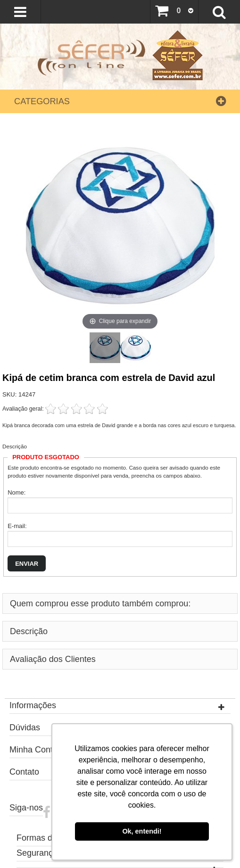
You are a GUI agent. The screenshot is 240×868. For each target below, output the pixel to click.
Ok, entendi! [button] (142, 831)
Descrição (15, 446)
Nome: (17, 492)
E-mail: (17, 526)
